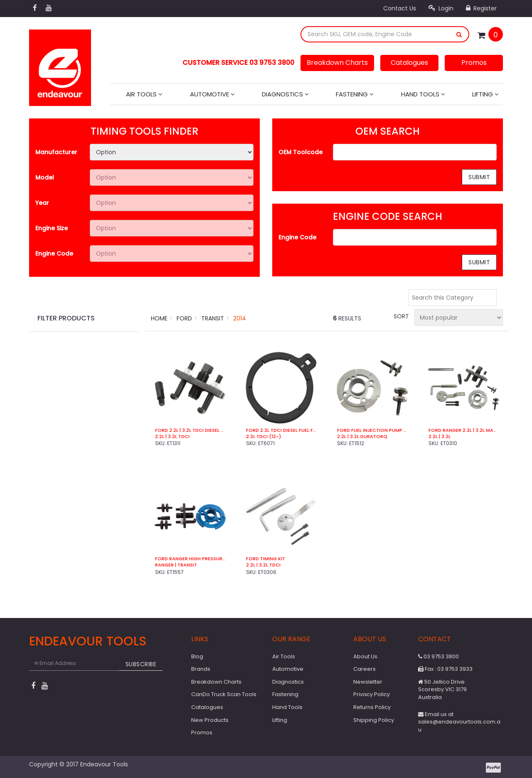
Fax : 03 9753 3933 (445, 669)
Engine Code (54, 254)
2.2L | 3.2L (440, 437)
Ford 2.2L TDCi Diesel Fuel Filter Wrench (281, 430)
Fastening (355, 94)
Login (441, 8)
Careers (365, 669)
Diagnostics (285, 94)
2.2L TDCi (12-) (264, 437)
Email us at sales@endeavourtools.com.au (459, 722)
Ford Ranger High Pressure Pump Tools (190, 559)
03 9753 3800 (438, 656)
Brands (201, 669)
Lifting (485, 94)
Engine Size (52, 228)
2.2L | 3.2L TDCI (172, 437)
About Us (365, 656)
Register (481, 8)
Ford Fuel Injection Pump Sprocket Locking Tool (372, 430)
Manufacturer (56, 152)
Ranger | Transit (176, 565)
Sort (401, 316)
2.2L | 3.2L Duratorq (362, 437)
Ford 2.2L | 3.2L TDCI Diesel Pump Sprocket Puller (190, 430)
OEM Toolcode (300, 152)
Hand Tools (423, 94)
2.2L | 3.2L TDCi (263, 565)
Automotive (212, 94)
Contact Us (400, 8)
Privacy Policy (372, 694)
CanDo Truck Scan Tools (224, 694)
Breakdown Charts (337, 63)
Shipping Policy (374, 720)
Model (45, 177)
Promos (474, 63)
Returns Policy (372, 707)
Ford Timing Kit (266, 559)
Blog (197, 656)
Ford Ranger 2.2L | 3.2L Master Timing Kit (464, 430)
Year (42, 203)
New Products (210, 720)
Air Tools (144, 94)
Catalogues (409, 63)
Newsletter (368, 682)
